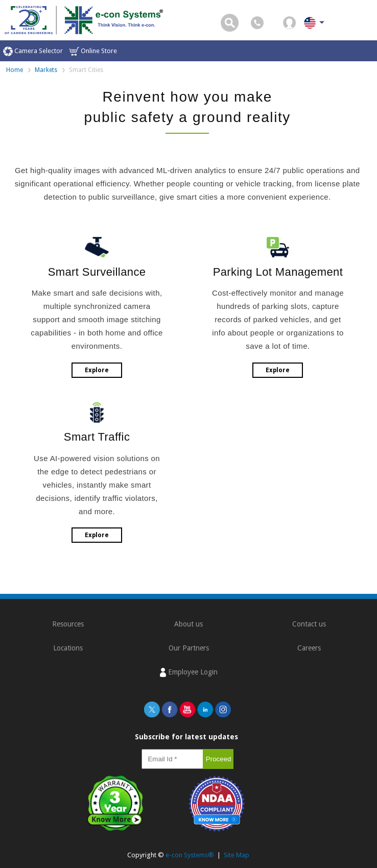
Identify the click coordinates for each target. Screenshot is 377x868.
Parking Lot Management (278, 272)
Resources (68, 624)
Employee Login (189, 672)
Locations (68, 648)
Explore (97, 370)
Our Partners (189, 648)
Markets (46, 70)
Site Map (237, 855)
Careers (309, 648)
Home (15, 70)
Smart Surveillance (97, 272)
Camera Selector (33, 51)
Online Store (93, 51)
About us (188, 624)
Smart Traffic (97, 437)
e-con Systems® (190, 855)
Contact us (309, 624)
